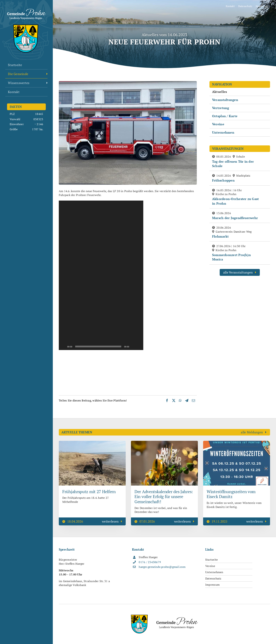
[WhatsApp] (180, 400)
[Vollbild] (139, 346)
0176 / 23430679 (150, 562)
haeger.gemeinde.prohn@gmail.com (162, 567)
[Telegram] (187, 400)
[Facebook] (167, 400)
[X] (174, 400)
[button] (101, 275)
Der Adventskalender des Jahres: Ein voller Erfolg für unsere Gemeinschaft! (164, 497)
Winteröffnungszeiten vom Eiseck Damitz (231, 494)
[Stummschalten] (133, 346)
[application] (101, 275)
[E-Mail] (193, 400)
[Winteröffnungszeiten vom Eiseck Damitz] (237, 443)
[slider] (98, 346)
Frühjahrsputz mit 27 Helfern (89, 492)
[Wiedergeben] (63, 346)
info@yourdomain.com (17, 137)
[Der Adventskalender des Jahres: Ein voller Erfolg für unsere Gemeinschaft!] (164, 443)
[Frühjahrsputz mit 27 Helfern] (92, 443)
